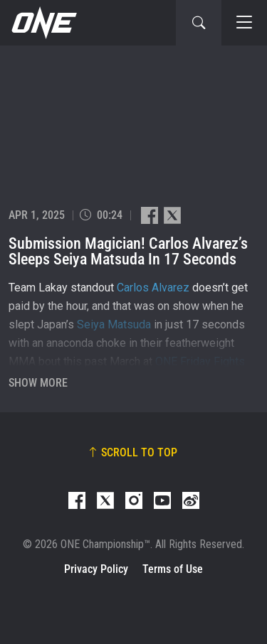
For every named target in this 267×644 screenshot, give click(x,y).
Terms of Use (173, 569)
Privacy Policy (96, 569)
